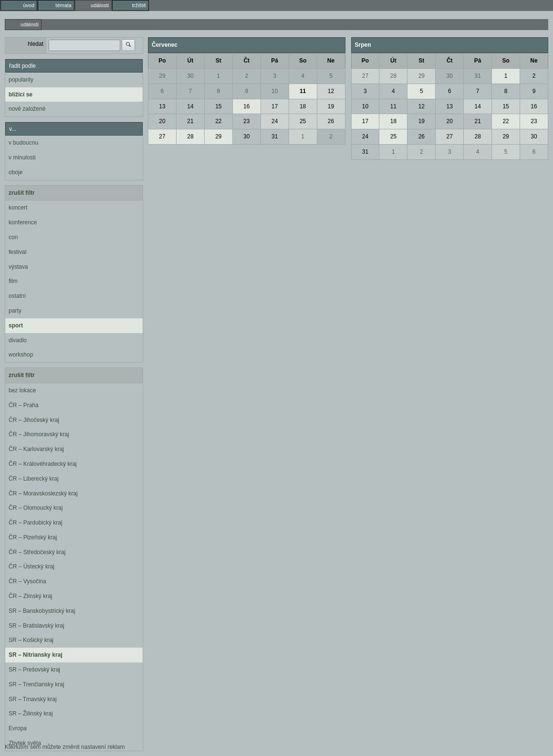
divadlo (18, 340)
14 (190, 106)
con (13, 237)
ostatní (17, 296)
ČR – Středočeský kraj (37, 552)
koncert (18, 208)
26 (331, 121)
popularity (21, 80)
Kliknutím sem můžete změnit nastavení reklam (65, 747)
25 (303, 121)
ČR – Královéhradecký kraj (43, 464)
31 (275, 136)
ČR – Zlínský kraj (30, 596)
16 (246, 106)
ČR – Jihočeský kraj (34, 420)
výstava (18, 267)
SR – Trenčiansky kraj (37, 684)
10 (275, 91)
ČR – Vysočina (27, 581)
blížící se (21, 94)
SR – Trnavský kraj (33, 699)
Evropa (18, 728)
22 (218, 121)
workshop (21, 355)
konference (23, 222)
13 (162, 106)
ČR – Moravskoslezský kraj (43, 493)
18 (303, 106)
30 (190, 76)
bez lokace (22, 390)
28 (190, 136)
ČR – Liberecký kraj (34, 479)
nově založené (27, 109)
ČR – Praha (24, 405)
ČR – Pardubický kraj (36, 523)
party (15, 311)
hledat (36, 44)
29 (162, 76)
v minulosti (22, 157)
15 (218, 106)
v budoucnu (23, 143)
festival (17, 252)
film (13, 281)
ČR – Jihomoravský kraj (39, 434)
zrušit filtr (22, 193)
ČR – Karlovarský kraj (36, 449)
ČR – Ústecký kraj (31, 567)
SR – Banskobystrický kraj (42, 611)
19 (331, 106)
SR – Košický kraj (31, 640)
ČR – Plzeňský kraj (33, 537)
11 (303, 91)
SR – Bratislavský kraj (37, 626)
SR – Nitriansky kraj (36, 655)
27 (162, 136)
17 (275, 106)
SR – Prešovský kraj (34, 670)
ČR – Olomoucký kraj (36, 508)
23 (246, 121)
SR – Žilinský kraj (31, 714)
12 (331, 91)
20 (162, 121)
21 (190, 121)
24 (275, 121)
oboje (16, 172)
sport (16, 325)
